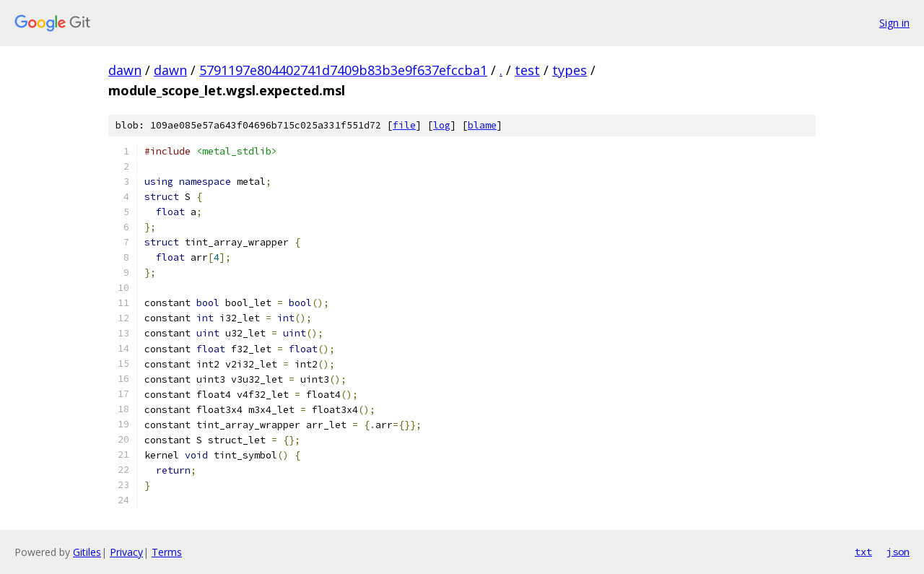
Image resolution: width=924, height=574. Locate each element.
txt (863, 552)
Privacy (126, 552)
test (527, 70)
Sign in (894, 23)
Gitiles (87, 552)
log (442, 125)
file (404, 125)
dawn (125, 70)
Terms (167, 552)
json (898, 552)
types (570, 70)
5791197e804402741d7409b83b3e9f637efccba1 (343, 70)
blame (482, 125)
